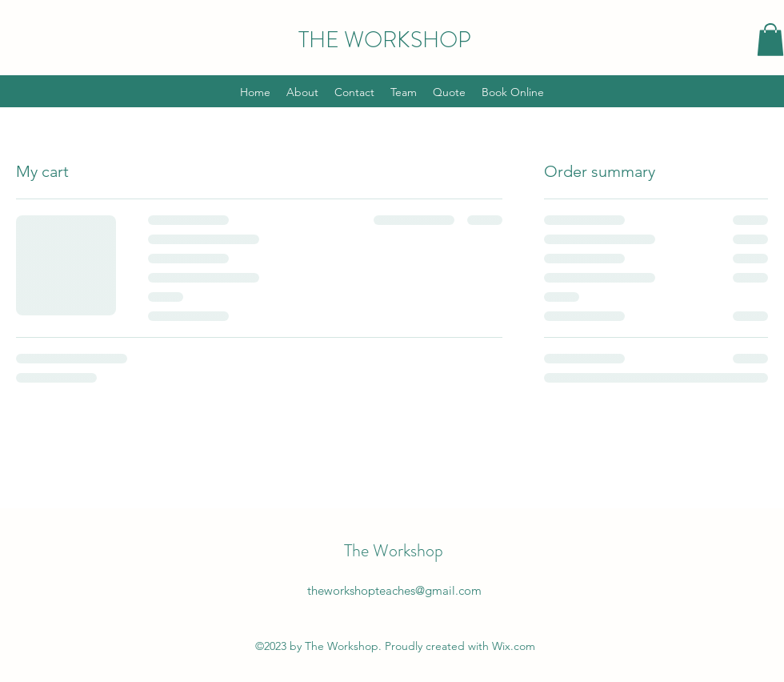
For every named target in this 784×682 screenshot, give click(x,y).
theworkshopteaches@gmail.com (394, 590)
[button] (770, 40)
